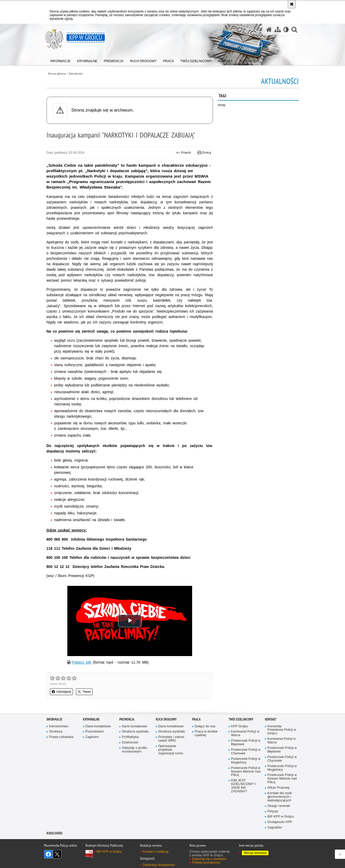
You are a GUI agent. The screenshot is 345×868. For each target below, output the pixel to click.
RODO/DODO (54, 833)
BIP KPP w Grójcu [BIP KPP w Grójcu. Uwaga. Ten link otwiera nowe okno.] (109, 852)
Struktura (56, 732)
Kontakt (271, 719)
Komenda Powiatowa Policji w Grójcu (282, 730)
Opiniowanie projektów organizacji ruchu (171, 750)
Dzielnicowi (130, 743)
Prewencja (127, 719)
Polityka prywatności (206, 863)
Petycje (273, 811)
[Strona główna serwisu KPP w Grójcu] (269, 30)
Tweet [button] (84, 692)
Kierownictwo (59, 726)
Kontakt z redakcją (156, 852)
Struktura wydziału (135, 732)
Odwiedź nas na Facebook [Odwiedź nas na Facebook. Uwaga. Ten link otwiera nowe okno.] (48, 854)
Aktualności (76, 74)
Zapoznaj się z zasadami (209, 859)
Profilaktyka (130, 737)
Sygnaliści (275, 828)
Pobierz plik (82, 662)
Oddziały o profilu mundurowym (135, 750)
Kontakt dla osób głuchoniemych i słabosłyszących (280, 797)
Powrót (184, 153)
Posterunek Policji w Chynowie (246, 752)
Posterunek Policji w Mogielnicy (246, 761)
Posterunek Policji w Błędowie (246, 743)
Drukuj (204, 153)
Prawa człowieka (61, 737)
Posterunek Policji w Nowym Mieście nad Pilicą (246, 772)
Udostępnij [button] (61, 692)
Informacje (54, 719)
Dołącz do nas (205, 726)
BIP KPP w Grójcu (281, 817)
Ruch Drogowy (166, 719)
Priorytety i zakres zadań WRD (171, 739)
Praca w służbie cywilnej (206, 733)
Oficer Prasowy (279, 788)
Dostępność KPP (280, 822)
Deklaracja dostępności (159, 865)
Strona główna (57, 74)
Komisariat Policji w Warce (245, 733)
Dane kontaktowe (98, 726)
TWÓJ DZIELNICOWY (241, 719)
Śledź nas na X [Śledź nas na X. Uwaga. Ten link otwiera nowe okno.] (57, 854)
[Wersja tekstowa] (286, 30)
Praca (196, 719)
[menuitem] (61, 60)
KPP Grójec (240, 726)
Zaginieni (92, 737)
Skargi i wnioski (279, 806)
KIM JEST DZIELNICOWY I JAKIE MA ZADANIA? (243, 786)
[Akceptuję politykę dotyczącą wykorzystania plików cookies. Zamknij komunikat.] (292, 4)
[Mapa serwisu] (278, 30)
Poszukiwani (95, 732)
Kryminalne (91, 719)
